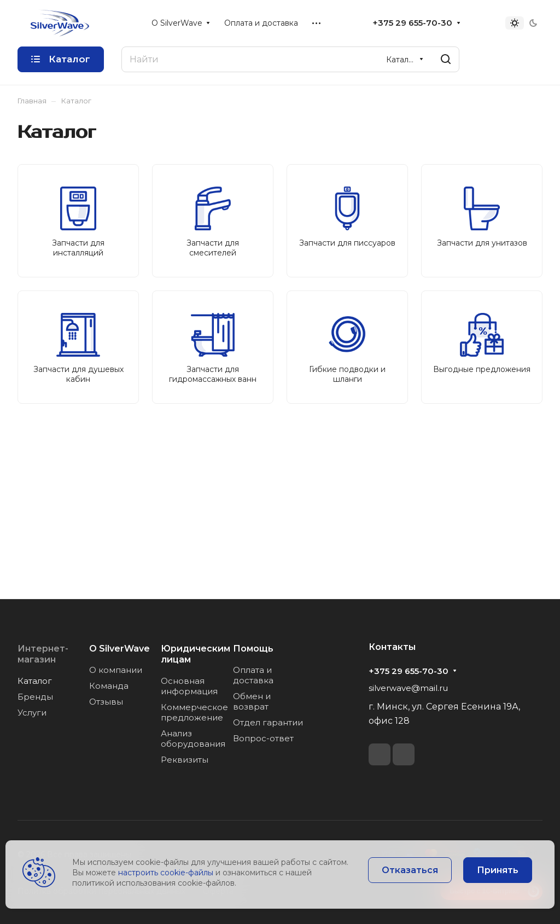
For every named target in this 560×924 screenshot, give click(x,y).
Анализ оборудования (193, 739)
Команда (109, 686)
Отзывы (106, 702)
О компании (116, 670)
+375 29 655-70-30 (412, 23)
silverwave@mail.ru (408, 688)
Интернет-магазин (43, 654)
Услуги (32, 713)
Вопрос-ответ (263, 738)
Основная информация (189, 686)
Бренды (35, 697)
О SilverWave (119, 649)
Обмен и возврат (252, 701)
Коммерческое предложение (194, 712)
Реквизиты (185, 760)
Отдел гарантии (268, 722)
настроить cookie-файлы (166, 873)
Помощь (253, 649)
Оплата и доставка (253, 675)
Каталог (35, 681)
